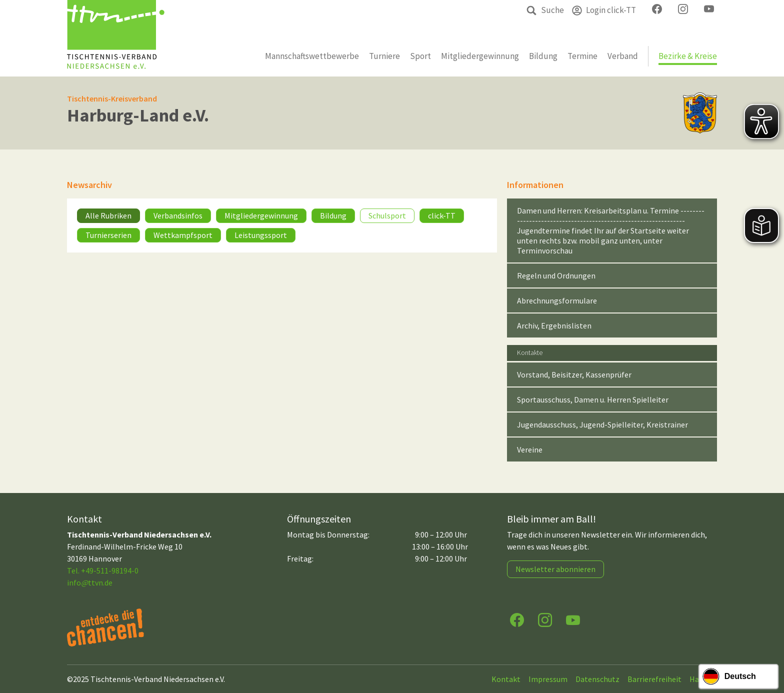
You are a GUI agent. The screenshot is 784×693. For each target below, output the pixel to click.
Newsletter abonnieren (555, 569)
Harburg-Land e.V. (138, 115)
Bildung (333, 215)
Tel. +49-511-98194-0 (103, 570)
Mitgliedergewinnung (261, 215)
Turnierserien (108, 235)
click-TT (442, 215)
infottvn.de (90, 582)
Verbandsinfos (178, 215)
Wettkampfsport (183, 235)
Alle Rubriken (108, 215)
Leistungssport (261, 235)
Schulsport (387, 215)
